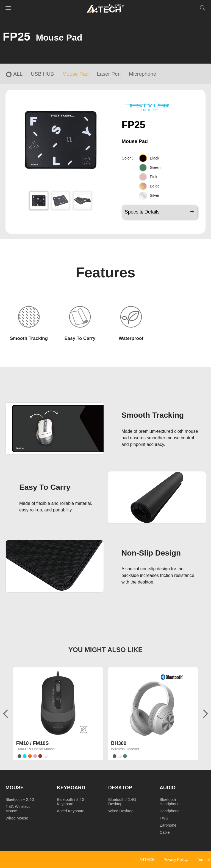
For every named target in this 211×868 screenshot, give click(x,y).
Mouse (15, 788)
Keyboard (71, 788)
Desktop (120, 788)
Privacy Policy (175, 860)
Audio (168, 788)
